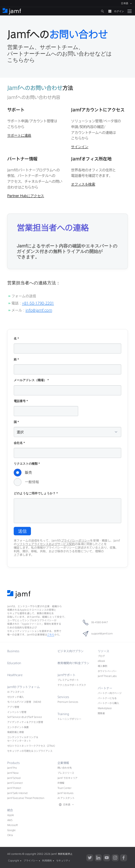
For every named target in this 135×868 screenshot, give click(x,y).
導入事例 (102, 666)
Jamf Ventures (65, 793)
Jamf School (14, 778)
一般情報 (26, 482)
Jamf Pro (12, 768)
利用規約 (47, 860)
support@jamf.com (98, 634)
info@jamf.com (39, 310)
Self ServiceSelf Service (25, 717)
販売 (23, 473)
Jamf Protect (14, 788)
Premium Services (68, 702)
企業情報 (63, 763)
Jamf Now (13, 773)
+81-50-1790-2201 (38, 303)
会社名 (19, 443)
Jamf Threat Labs (107, 676)
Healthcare (15, 675)
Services (63, 697)
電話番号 (21, 401)
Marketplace (105, 708)
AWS (10, 820)
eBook (101, 661)
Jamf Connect (15, 783)
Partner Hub (26, 196)
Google (11, 830)
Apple (11, 815)
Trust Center (64, 788)
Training (63, 714)
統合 (10, 810)
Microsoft (12, 825)
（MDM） (25, 702)
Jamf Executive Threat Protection (26, 798)
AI (16, 692)
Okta (10, 835)
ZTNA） (32, 746)
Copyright (14, 860)
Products (13, 763)
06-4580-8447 (95, 622)
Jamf (24, 687)
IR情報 (61, 783)
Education (14, 663)
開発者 (101, 713)
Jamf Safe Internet (17, 793)
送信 (22, 531)
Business (13, 651)
